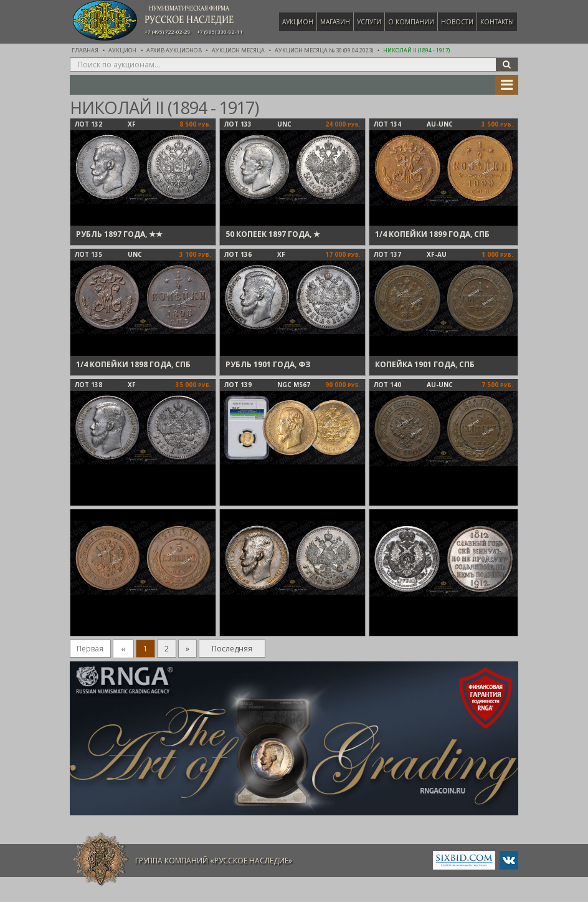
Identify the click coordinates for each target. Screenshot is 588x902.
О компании (411, 22)
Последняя (232, 649)
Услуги (369, 22)
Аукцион (298, 22)
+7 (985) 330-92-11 (220, 32)
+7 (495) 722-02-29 (168, 32)
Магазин (335, 22)
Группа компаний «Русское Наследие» (214, 861)
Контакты (497, 22)
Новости (457, 22)
